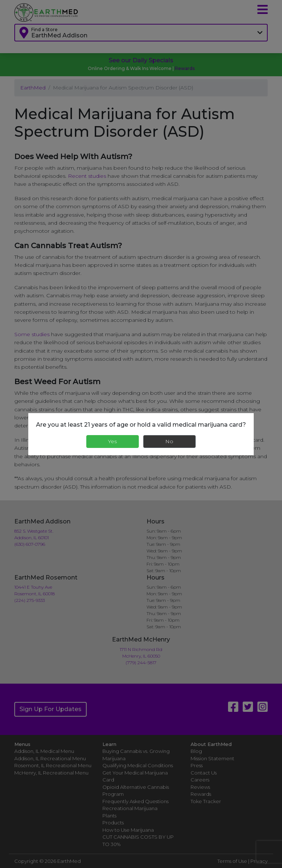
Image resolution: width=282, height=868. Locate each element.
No (169, 441)
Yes (112, 441)
